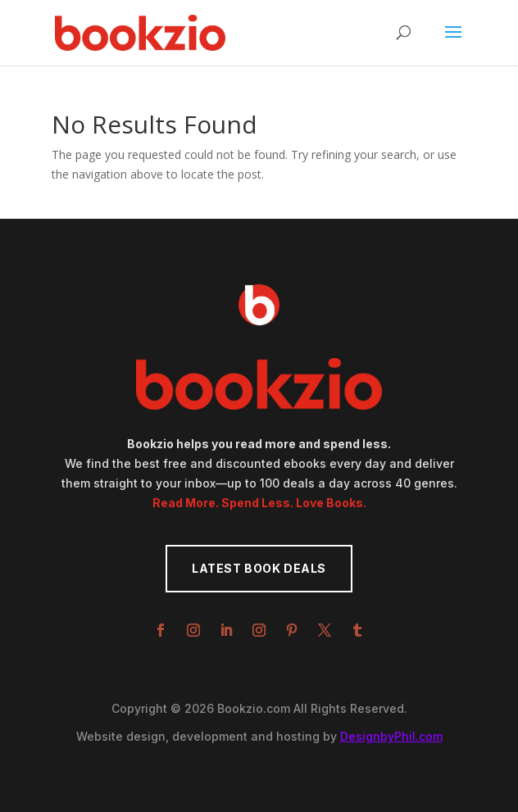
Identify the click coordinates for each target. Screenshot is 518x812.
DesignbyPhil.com (391, 736)
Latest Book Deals (259, 568)
